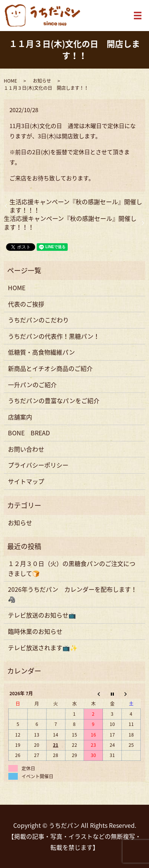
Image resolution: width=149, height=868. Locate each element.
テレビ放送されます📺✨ (43, 647)
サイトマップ (26, 481)
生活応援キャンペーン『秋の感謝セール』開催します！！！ (76, 206)
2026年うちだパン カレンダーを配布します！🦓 (72, 594)
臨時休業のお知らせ (35, 631)
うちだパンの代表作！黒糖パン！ (54, 336)
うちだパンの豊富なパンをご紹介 (54, 400)
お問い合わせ (26, 449)
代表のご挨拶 (26, 304)
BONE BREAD (29, 433)
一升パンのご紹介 (32, 385)
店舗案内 (20, 417)
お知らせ (42, 81)
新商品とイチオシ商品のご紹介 (50, 368)
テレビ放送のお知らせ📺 (42, 615)
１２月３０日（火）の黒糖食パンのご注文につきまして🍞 (72, 568)
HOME (10, 81)
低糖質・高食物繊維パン (41, 352)
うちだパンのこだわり (38, 320)
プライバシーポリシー (38, 465)
